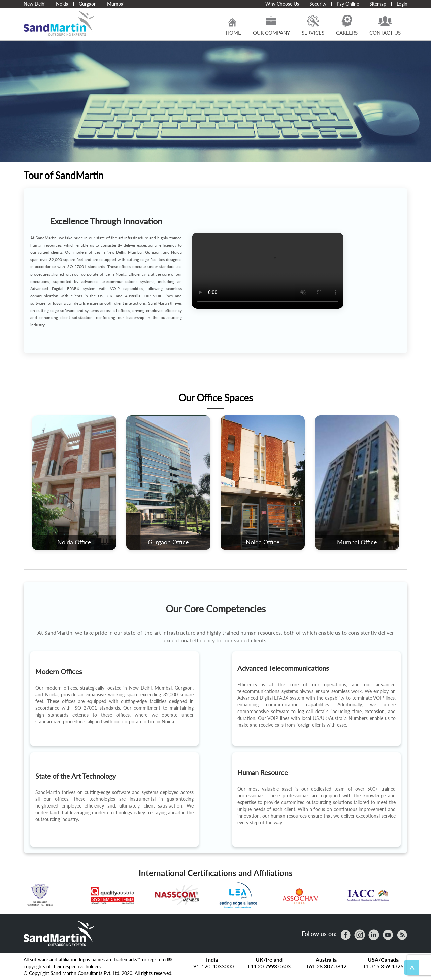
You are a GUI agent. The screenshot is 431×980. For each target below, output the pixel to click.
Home (233, 25)
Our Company (271, 25)
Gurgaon (88, 4)
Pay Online (348, 4)
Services (313, 25)
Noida (62, 4)
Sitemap (378, 4)
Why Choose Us (282, 4)
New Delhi (35, 4)
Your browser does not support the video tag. (268, 271)
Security (318, 4)
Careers (347, 25)
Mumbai (116, 4)
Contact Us (385, 25)
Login (402, 4)
